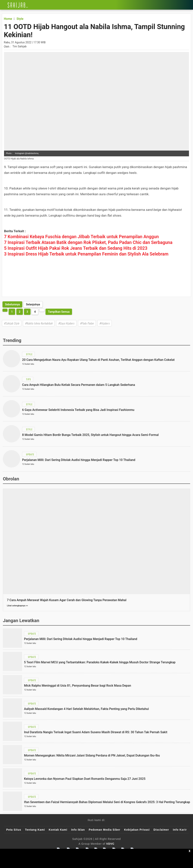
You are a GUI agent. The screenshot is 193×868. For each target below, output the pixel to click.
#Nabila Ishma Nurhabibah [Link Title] (39, 323)
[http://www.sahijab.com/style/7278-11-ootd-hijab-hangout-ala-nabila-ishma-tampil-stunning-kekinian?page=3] (12, 304)
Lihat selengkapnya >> (17, 606)
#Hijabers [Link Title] (105, 323)
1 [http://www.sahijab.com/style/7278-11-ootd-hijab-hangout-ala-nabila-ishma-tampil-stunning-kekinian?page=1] (12, 312)
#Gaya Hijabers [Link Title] (66, 323)
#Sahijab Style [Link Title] (12, 323)
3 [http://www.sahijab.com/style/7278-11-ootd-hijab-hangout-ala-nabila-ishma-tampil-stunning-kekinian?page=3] (27, 312)
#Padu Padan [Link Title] (87, 323)
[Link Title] (3, 5)
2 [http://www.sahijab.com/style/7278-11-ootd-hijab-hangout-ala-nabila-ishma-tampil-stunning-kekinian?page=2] (20, 312)
